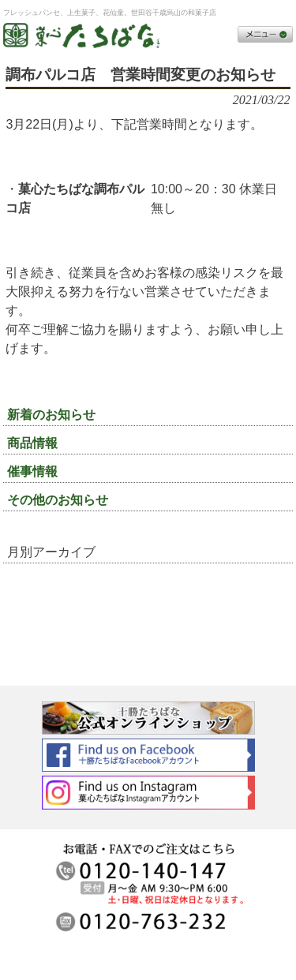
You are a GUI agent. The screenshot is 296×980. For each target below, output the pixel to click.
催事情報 (32, 471)
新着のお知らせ (51, 415)
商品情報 (32, 443)
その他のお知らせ (58, 500)
